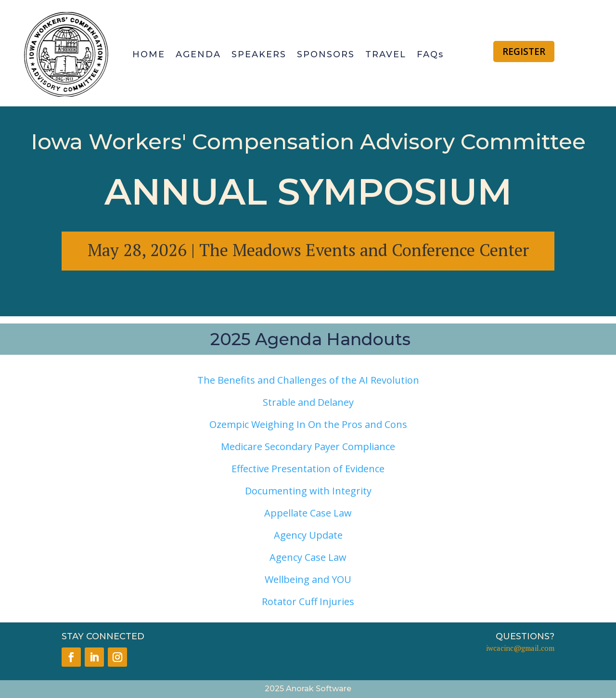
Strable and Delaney (308, 402)
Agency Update (308, 535)
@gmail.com (534, 648)
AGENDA (198, 54)
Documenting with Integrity (308, 491)
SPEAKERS (259, 54)
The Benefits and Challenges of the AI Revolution (308, 380)
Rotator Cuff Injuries (308, 601)
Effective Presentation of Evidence (308, 469)
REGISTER (524, 52)
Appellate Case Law (308, 513)
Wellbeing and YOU (308, 579)
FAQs (430, 54)
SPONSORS (326, 54)
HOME (149, 54)
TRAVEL (386, 54)
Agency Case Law (308, 557)
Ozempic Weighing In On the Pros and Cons (308, 424)
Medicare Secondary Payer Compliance (308, 446)
